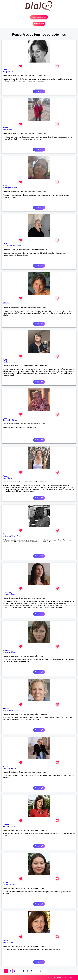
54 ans (11, 942)
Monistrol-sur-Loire (9, 304)
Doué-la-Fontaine (9, 246)
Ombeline (6, 128)
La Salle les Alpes (9, 536)
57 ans (19, 536)
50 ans (11, 72)
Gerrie (5, 186)
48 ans (13, 768)
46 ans (13, 884)
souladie (6, 708)
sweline (5, 882)
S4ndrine (6, 824)
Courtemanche (8, 710)
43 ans (9, 478)
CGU (54, 977)
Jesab (5, 418)
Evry (4, 130)
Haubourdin (7, 420)
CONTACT (73, 977)
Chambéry (6, 652)
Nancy (5, 72)
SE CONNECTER (39, 24)
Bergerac (6, 884)
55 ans (12, 826)
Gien (4, 478)
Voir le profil (39, 91)
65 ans (14, 362)
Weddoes (6, 70)
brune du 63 (7, 592)
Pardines (6, 594)
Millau (5, 942)
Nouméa (6, 826)
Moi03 (5, 360)
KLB (4, 534)
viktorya (5, 766)
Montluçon (6, 362)
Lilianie (5, 940)
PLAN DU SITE (63, 977)
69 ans (18, 246)
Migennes (6, 768)
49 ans (15, 188)
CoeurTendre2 (8, 650)
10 (44, 971)
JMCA (5, 244)
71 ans (9, 130)
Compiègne (7, 188)
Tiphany (5, 476)
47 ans (20, 304)
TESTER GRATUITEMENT (39, 17)
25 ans (14, 652)
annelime (6, 302)
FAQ (50, 977)
